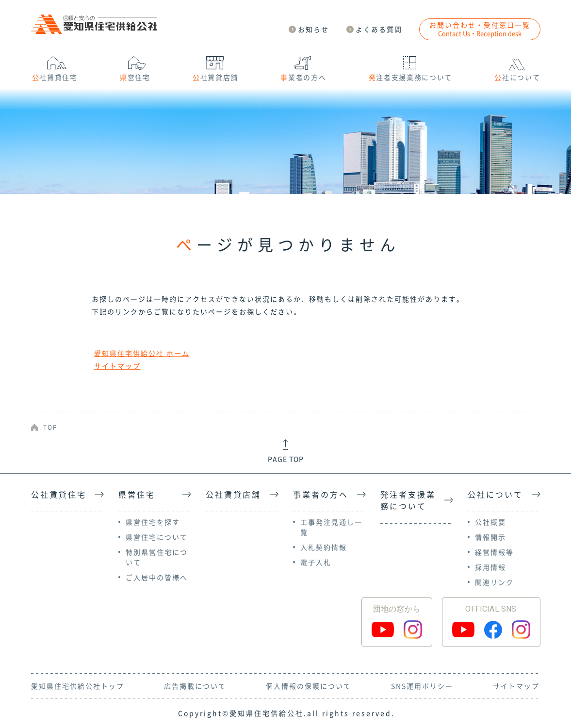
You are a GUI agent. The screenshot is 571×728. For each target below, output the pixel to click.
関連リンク (494, 582)
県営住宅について (157, 537)
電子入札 (316, 562)
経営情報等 (494, 552)
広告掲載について (195, 686)
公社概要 (490, 522)
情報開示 (490, 537)
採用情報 (490, 567)
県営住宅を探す (153, 522)
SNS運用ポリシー (422, 686)
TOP (50, 427)
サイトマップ (117, 366)
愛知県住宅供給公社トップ (78, 686)
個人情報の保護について (309, 686)
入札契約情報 (324, 547)
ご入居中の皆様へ (157, 577)
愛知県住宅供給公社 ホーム (142, 353)
